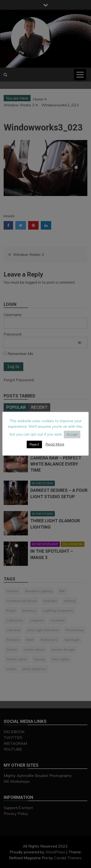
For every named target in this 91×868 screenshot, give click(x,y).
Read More (55, 444)
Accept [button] (72, 434)
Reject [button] (34, 444)
